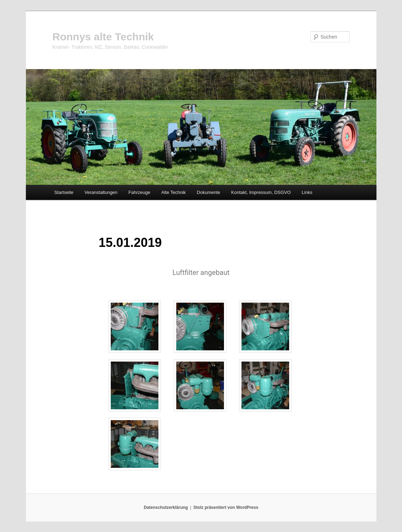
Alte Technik (173, 192)
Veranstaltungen (101, 192)
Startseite (64, 192)
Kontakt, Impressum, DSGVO (261, 192)
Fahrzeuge (139, 192)
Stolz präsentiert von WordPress (226, 507)
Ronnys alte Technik (103, 37)
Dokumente (209, 192)
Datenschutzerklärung (166, 507)
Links (307, 192)
